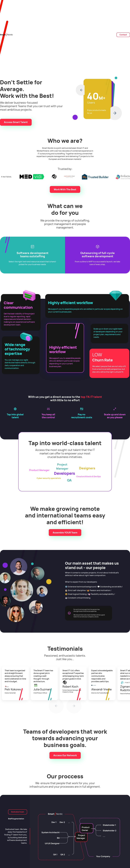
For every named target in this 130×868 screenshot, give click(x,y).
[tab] (18, 812)
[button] (80, 90)
